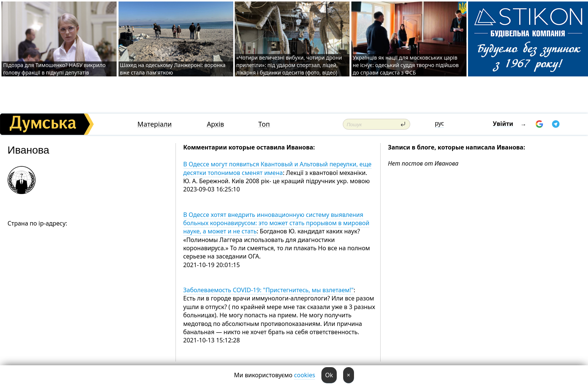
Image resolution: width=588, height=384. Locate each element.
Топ (264, 124)
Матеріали (154, 124)
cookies (304, 375)
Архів (215, 124)
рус (439, 123)
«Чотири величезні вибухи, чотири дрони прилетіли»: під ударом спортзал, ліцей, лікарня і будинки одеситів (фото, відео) (289, 65)
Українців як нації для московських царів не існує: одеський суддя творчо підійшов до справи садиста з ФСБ (406, 65)
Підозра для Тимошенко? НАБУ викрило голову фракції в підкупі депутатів (54, 69)
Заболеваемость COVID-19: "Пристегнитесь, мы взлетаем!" (268, 290)
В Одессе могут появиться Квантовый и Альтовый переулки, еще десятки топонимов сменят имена (277, 168)
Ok (329, 375)
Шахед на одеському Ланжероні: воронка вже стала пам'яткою (173, 69)
